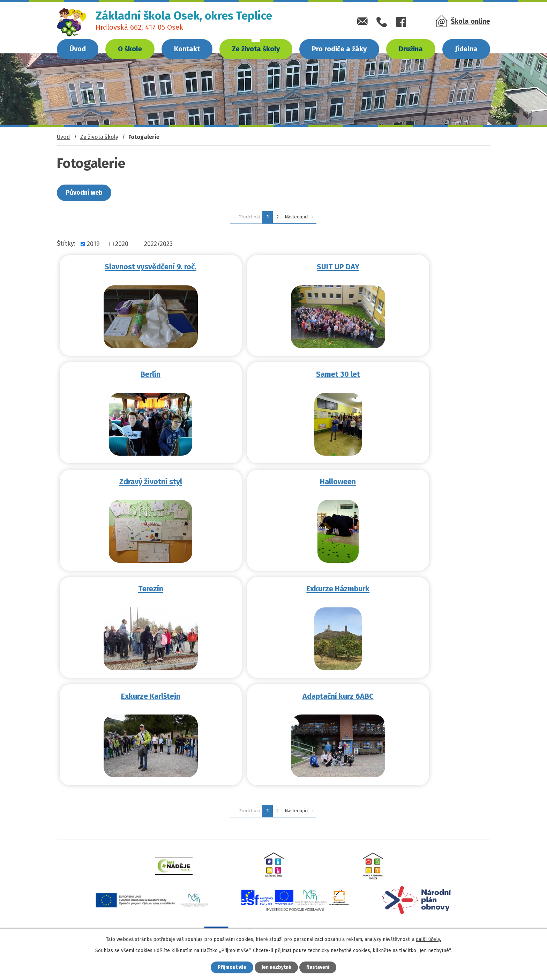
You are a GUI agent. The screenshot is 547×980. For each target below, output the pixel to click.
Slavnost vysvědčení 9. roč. (129, 267)
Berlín (418, 267)
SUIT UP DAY (273, 267)
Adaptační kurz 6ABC (129, 587)
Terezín (129, 480)
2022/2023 (158, 244)
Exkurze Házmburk (274, 480)
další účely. (428, 939)
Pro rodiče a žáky (339, 49)
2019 (93, 244)
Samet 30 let (129, 374)
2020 (122, 244)
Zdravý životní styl (273, 374)
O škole (130, 49)
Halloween (418, 374)
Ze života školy (256, 49)
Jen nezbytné (276, 967)
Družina (411, 49)
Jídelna (466, 49)
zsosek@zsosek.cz (105, 925)
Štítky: (66, 244)
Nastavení (319, 967)
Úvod (78, 49)
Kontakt (187, 49)
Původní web (85, 193)
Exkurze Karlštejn (418, 480)
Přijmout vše (231, 967)
